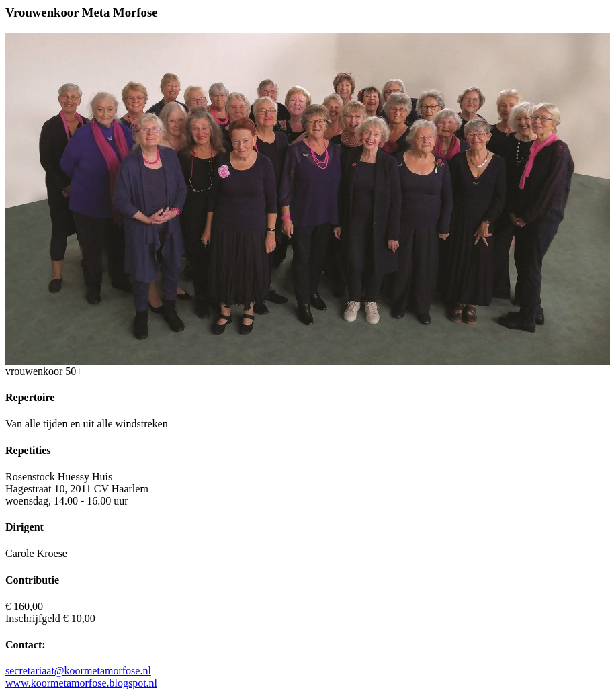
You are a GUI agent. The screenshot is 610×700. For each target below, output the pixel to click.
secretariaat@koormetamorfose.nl (78, 671)
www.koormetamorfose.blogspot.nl (81, 683)
